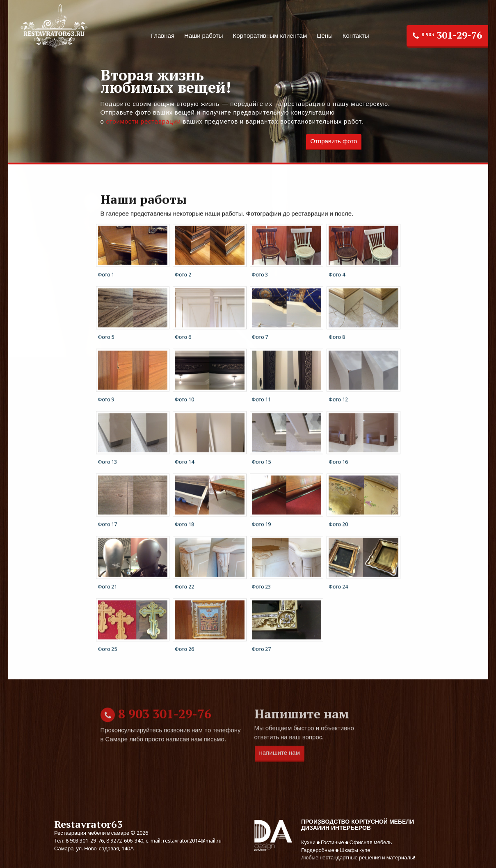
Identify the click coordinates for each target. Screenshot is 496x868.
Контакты (356, 36)
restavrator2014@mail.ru (192, 841)
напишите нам (280, 781)
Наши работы (204, 36)
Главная (163, 36)
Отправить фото (334, 141)
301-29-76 (447, 35)
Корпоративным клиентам (270, 36)
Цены (325, 36)
